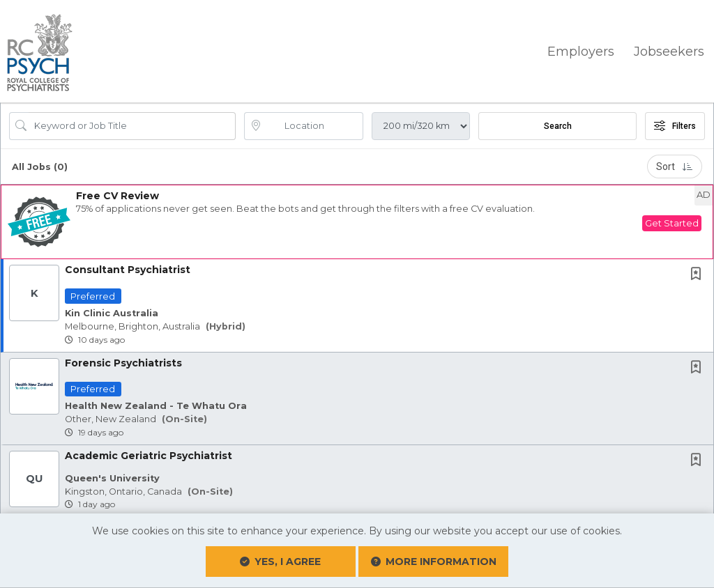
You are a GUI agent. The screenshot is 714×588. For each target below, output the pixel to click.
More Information (411, 555)
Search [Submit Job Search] (558, 125)
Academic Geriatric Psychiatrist (149, 454)
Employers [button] (581, 50)
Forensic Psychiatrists (123, 361)
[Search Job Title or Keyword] (132, 125)
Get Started (672, 222)
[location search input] (314, 125)
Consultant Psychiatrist (128, 268)
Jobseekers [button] (669, 50)
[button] (357, 220)
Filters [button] (675, 125)
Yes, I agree (303, 562)
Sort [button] (675, 165)
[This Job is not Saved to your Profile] (699, 274)
